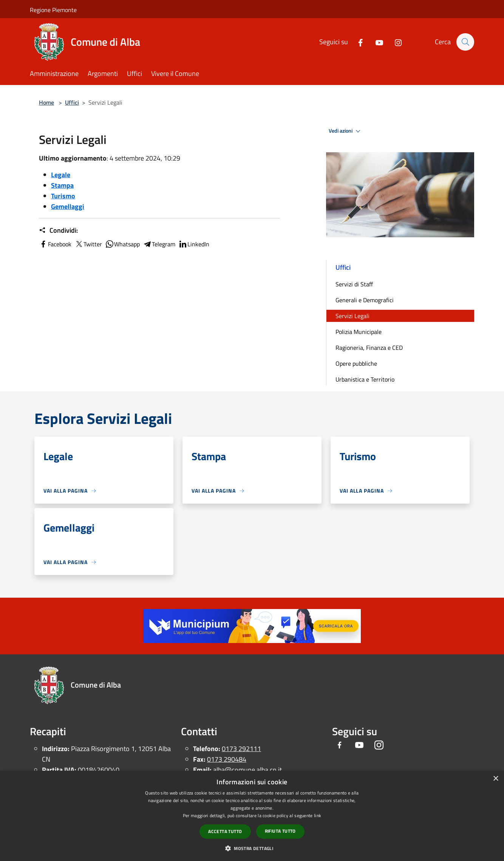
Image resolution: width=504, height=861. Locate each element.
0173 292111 (241, 749)
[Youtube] (376, 42)
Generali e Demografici (365, 300)
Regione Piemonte (53, 10)
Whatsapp (122, 244)
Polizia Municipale (359, 332)
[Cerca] (465, 42)
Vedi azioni (346, 131)
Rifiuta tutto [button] (280, 831)
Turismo (63, 196)
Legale (61, 175)
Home (46, 102)
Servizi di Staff (354, 284)
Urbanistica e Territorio (365, 379)
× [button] (495, 779)
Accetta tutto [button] (225, 831)
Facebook (55, 244)
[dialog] (252, 816)
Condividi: (58, 230)
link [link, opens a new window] (318, 815)
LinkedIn (194, 244)
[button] (252, 848)
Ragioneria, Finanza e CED (369, 348)
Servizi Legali (352, 316)
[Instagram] (394, 42)
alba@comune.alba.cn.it (247, 770)
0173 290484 (227, 759)
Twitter (88, 244)
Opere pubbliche (356, 363)
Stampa (62, 185)
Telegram (159, 244)
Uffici (72, 102)
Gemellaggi (68, 206)
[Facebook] (357, 42)
